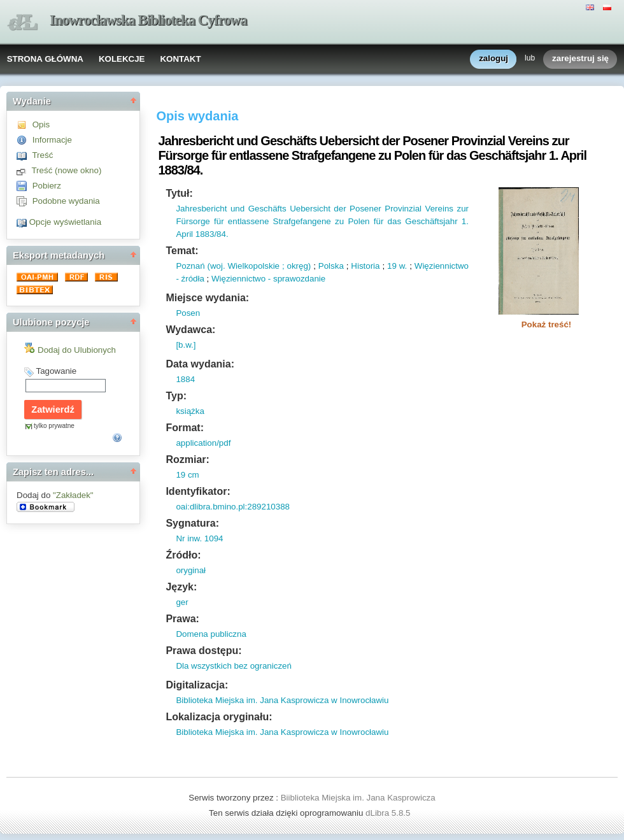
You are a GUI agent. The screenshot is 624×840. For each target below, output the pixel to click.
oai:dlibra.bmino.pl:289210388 (233, 507)
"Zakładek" (73, 495)
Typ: (176, 396)
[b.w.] (186, 345)
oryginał (191, 570)
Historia (365, 266)
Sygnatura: (192, 523)
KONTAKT (180, 59)
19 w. (397, 266)
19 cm (187, 475)
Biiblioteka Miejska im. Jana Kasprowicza (358, 798)
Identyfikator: (198, 491)
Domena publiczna (211, 634)
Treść (42, 155)
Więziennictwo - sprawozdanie (268, 279)
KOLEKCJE (122, 59)
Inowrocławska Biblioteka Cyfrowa (148, 20)
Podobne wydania (66, 201)
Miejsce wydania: (207, 298)
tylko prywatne (54, 426)
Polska (331, 266)
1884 (185, 379)
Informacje (52, 140)
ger (182, 602)
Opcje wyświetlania (65, 222)
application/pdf (203, 443)
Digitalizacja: (197, 685)
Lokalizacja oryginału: (219, 717)
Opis (41, 125)
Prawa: (182, 619)
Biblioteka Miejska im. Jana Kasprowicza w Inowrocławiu (282, 700)
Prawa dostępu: (203, 651)
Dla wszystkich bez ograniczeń (234, 666)
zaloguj (493, 59)
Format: (185, 428)
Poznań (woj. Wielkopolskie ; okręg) (243, 266)
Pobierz (47, 186)
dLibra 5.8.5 (389, 813)
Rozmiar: (187, 459)
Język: (181, 587)
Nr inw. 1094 (199, 538)
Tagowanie (56, 371)
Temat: (182, 251)
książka (190, 411)
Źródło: (183, 555)
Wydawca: (190, 330)
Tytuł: (179, 193)
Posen (188, 313)
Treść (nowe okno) (66, 170)
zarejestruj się (580, 59)
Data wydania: (200, 364)
